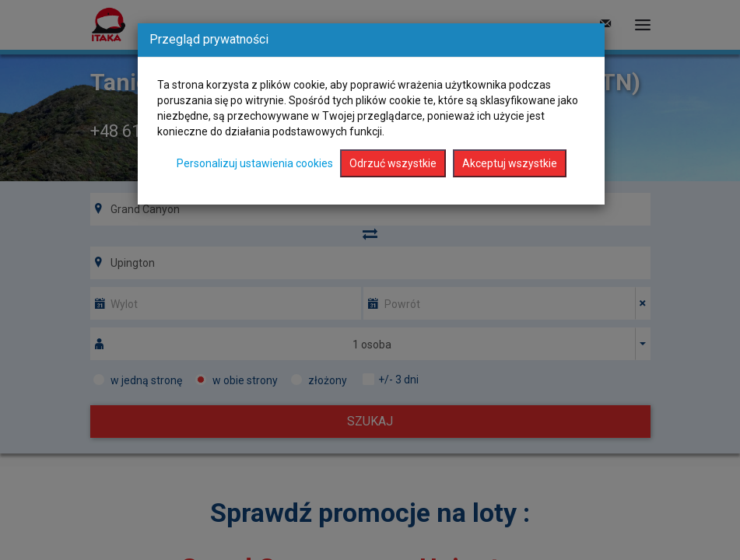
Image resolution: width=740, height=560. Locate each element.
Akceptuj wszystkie (510, 163)
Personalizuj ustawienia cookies (255, 163)
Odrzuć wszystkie (393, 163)
